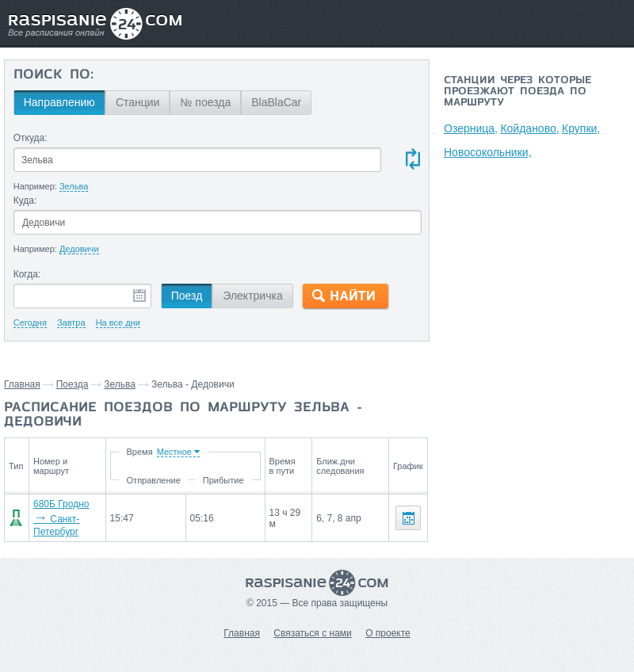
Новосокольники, (488, 152)
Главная (22, 384)
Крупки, (582, 128)
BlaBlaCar (276, 102)
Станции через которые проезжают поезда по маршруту (518, 92)
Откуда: (31, 138)
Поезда (73, 384)
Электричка (252, 296)
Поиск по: (53, 75)
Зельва (120, 384)
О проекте (388, 633)
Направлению (59, 102)
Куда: (25, 200)
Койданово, (530, 128)
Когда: (27, 274)
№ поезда (205, 102)
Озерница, (471, 128)
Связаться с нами (312, 633)
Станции (138, 102)
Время (142, 452)
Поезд (187, 296)
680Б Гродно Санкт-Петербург (61, 518)
